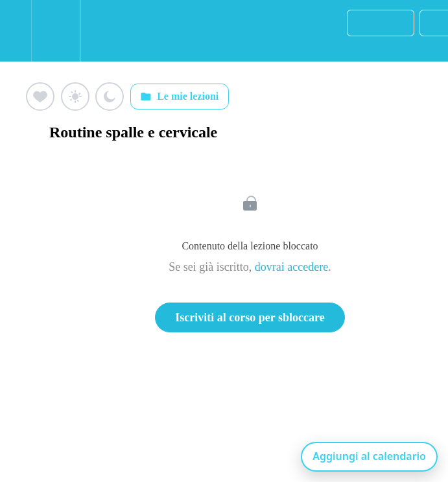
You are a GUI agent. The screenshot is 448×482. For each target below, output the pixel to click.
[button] (16, 31)
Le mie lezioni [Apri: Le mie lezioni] (179, 97)
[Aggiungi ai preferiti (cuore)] (40, 97)
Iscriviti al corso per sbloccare (250, 317)
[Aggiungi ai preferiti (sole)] (75, 97)
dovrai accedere (291, 267)
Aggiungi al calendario (369, 456)
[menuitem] (55, 31)
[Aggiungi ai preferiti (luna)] (110, 97)
